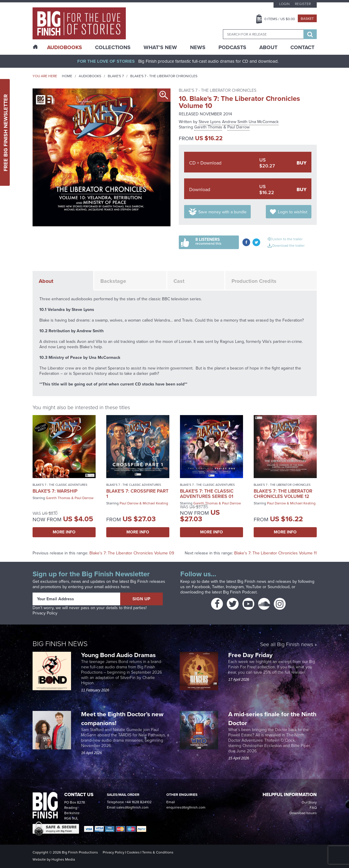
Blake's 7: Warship (55, 491)
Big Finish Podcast (240, 592)
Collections (113, 47)
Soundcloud (279, 587)
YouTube (254, 587)
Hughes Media (63, 859)
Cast (179, 281)
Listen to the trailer (287, 239)
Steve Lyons (210, 122)
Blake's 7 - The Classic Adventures (60, 485)
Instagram (235, 587)
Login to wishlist (293, 212)
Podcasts (232, 47)
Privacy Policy (45, 613)
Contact (302, 47)
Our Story (309, 802)
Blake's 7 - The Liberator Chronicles (164, 76)
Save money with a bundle (222, 212)
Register (303, 4)
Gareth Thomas (208, 127)
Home (67, 76)
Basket (307, 19)
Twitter (218, 587)
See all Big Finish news (287, 645)
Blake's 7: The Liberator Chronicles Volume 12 (283, 494)
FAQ (313, 808)
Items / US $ (280, 19)
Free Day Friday (250, 655)
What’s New (160, 47)
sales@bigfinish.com (132, 807)
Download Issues (303, 813)
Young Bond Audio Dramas (119, 655)
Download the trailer (288, 246)
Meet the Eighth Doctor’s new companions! (122, 718)
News (198, 47)
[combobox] (263, 34)
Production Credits (254, 281)
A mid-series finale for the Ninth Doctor (272, 718)
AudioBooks (65, 47)
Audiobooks (90, 76)
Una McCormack (264, 122)
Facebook (201, 587)
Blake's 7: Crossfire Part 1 (137, 494)
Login (284, 4)
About (268, 47)
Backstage (113, 281)
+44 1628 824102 (138, 802)
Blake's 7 (116, 76)
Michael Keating (155, 503)
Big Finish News (60, 644)
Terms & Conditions (158, 852)
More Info (64, 532)
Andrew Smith (235, 122)
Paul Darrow (238, 127)
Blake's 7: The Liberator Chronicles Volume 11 (275, 553)
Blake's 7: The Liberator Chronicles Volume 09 (132, 553)
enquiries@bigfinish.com (186, 807)
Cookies (133, 852)
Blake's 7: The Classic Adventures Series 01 (207, 494)
